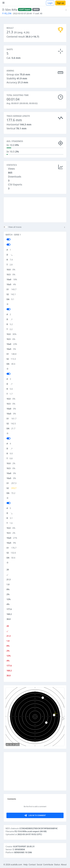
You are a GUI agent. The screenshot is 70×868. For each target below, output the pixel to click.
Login (50, 3)
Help (26, 865)
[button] (66, 10)
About (64, 865)
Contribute (48, 865)
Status (57, 865)
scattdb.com (16, 865)
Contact (32, 865)
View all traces (15, 227)
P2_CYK (7, 13)
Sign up (60, 3)
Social (40, 865)
